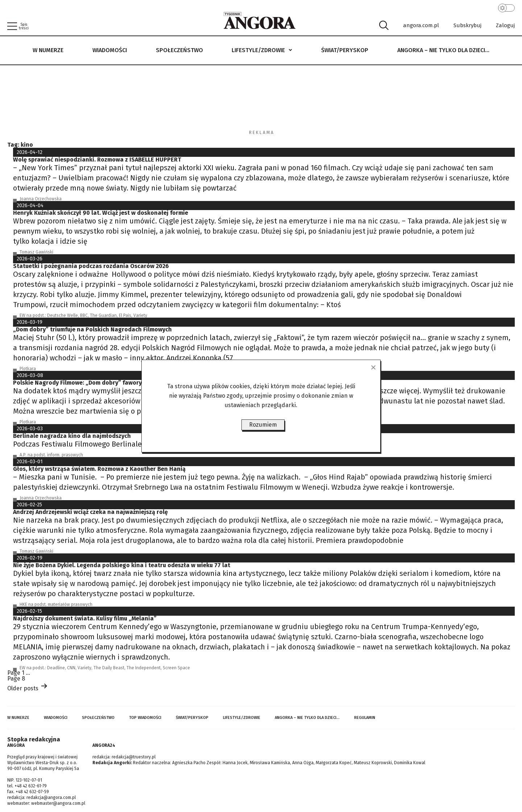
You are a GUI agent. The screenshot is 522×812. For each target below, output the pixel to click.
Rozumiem (263, 425)
